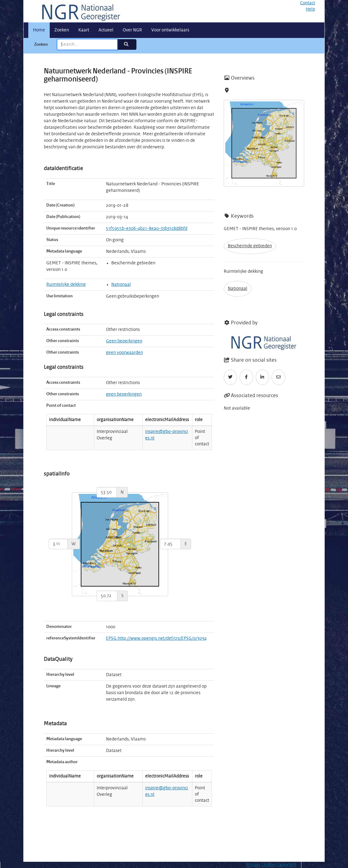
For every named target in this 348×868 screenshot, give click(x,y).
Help (310, 9)
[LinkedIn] (263, 377)
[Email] (278, 377)
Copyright (287, 865)
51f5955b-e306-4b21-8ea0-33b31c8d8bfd (147, 229)
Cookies (269, 865)
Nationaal (121, 285)
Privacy (253, 865)
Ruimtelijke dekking (66, 285)
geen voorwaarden (124, 353)
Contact (308, 3)
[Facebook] (246, 377)
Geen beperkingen (124, 341)
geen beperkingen (124, 394)
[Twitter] (231, 377)
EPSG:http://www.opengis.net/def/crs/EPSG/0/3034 (156, 638)
